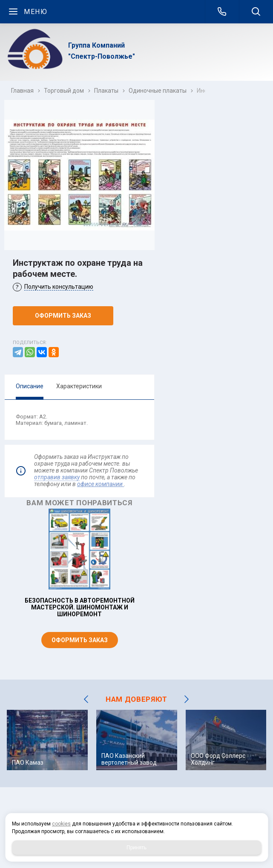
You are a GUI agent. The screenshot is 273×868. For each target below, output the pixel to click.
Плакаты (106, 91)
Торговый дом (64, 91)
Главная (22, 91)
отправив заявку (57, 477)
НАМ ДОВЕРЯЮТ (136, 699)
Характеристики (79, 386)
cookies (61, 824)
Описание (30, 386)
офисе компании (101, 484)
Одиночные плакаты (158, 91)
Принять (136, 848)
